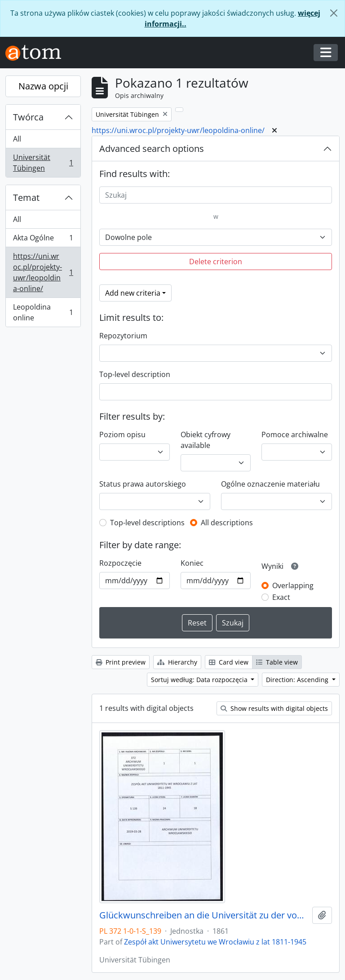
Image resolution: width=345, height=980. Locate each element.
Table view (277, 662)
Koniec (192, 563)
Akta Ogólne (43, 240)
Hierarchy (177, 662)
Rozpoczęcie (120, 563)
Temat (26, 197)
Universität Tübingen (43, 163)
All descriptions (227, 523)
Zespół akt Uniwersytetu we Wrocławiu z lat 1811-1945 (215, 942)
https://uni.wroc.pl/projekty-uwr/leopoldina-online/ (43, 272)
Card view (229, 662)
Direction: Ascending (298, 680)
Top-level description (135, 374)
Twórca (28, 117)
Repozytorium (123, 336)
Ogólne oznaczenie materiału (270, 484)
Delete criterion (216, 262)
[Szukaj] (216, 195)
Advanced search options (152, 149)
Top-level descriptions (147, 523)
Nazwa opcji (43, 86)
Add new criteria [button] (133, 293)
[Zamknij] (334, 13)
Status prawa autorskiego (143, 484)
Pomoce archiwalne (295, 435)
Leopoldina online (43, 312)
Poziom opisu (122, 435)
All (17, 139)
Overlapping (293, 585)
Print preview (121, 662)
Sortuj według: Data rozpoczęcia (200, 680)
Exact (281, 597)
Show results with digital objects (274, 708)
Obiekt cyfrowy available (206, 440)
